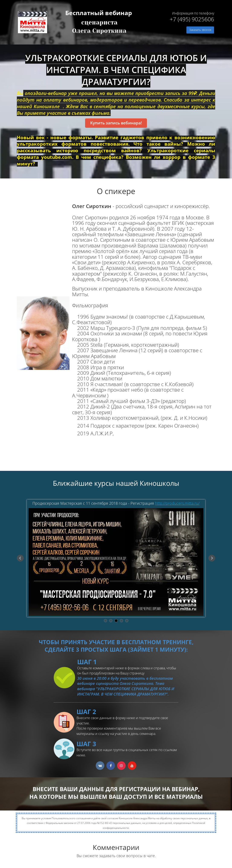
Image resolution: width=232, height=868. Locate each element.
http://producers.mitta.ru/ (177, 503)
